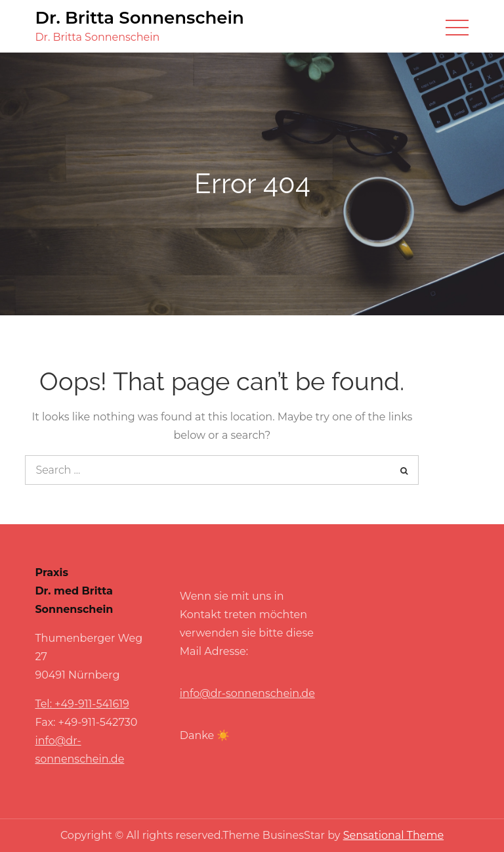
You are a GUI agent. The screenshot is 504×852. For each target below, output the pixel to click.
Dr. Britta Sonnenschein (139, 18)
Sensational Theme (393, 835)
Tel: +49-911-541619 (82, 704)
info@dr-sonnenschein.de (247, 693)
